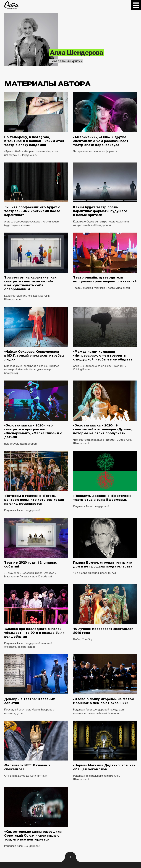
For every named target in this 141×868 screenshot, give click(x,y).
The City (11, 5)
